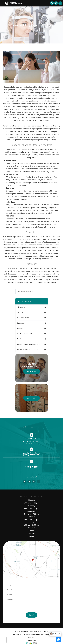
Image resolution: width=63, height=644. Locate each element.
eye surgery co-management (28, 344)
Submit (31, 615)
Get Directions (31, 443)
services (20, 312)
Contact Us (31, 398)
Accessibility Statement (30, 634)
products (21, 339)
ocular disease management (28, 350)
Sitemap (31, 637)
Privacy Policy (44, 634)
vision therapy (23, 307)
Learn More (32, 371)
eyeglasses (21, 323)
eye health (21, 328)
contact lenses (23, 318)
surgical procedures (25, 334)
